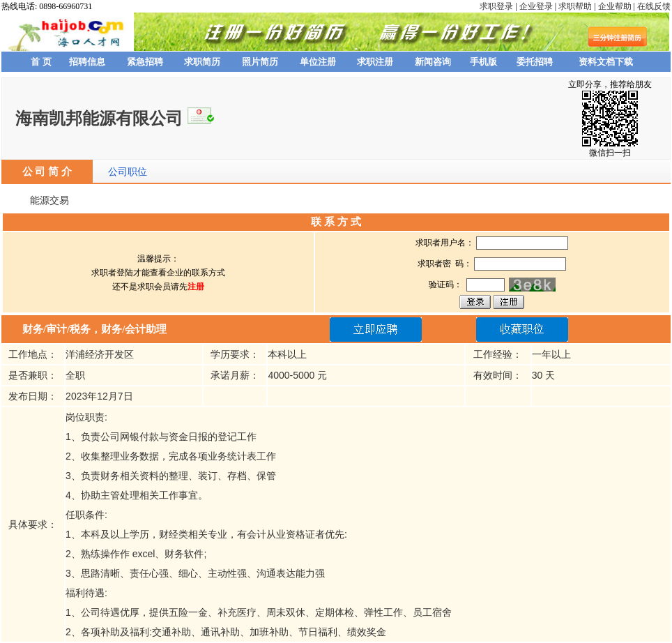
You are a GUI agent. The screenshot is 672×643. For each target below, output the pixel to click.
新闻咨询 (433, 62)
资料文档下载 (606, 62)
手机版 (483, 62)
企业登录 (536, 6)
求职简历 (202, 62)
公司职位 (128, 172)
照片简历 (260, 62)
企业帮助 (615, 6)
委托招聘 (535, 62)
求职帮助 (575, 6)
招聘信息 (87, 62)
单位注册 (318, 62)
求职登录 (496, 6)
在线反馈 (654, 6)
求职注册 (375, 62)
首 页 (41, 62)
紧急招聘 (145, 62)
